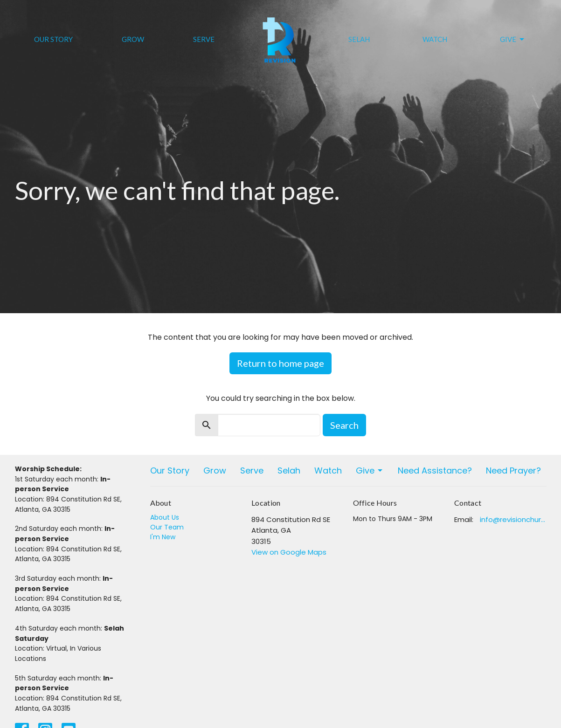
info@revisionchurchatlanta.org (513, 519)
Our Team (167, 527)
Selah (359, 39)
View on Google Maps (289, 552)
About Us (165, 517)
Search (344, 425)
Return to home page (280, 363)
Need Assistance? (435, 470)
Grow (133, 39)
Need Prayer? (513, 470)
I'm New (163, 537)
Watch (435, 39)
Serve (204, 39)
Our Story (53, 39)
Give (513, 40)
